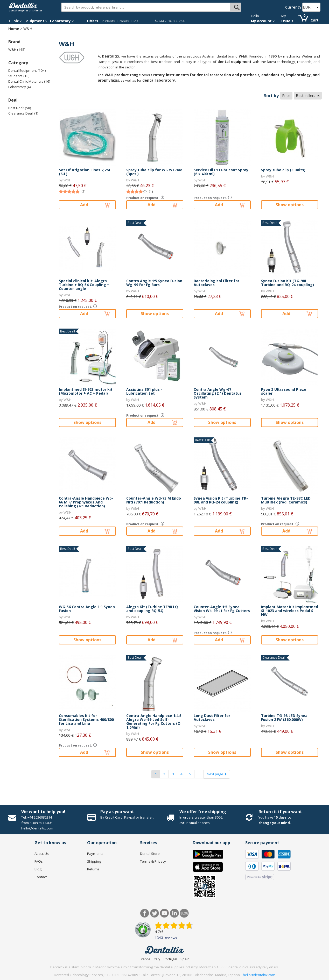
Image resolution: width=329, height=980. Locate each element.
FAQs (39, 861)
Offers (92, 21)
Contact (41, 877)
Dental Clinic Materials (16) (29, 81)
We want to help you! (43, 812)
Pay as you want (117, 812)
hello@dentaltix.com (259, 975)
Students (108, 21)
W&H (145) (17, 49)
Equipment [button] (36, 21)
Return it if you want (280, 812)
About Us (42, 854)
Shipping (94, 861)
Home (14, 29)
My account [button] (263, 21)
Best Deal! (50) (20, 108)
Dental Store (150, 854)
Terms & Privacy (153, 861)
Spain (185, 959)
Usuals (287, 21)
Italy (157, 959)
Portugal (170, 959)
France (145, 959)
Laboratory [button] (62, 21)
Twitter (155, 913)
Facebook (145, 913)
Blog (135, 21)
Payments (95, 854)
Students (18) (19, 76)
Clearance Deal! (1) (23, 113)
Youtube (164, 913)
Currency (293, 7)
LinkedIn (174, 913)
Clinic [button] (15, 21)
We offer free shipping (203, 812)
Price (286, 95)
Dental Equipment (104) (27, 70)
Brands (123, 21)
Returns (93, 869)
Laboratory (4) (20, 87)
